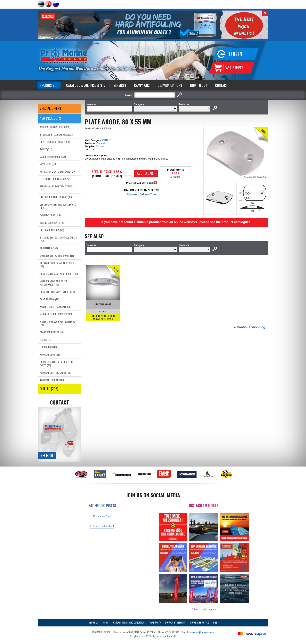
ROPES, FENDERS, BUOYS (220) (55, 142)
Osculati (101, 143)
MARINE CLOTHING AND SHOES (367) (57, 314)
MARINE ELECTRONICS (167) (53, 157)
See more (47, 455)
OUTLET (107, 140)
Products (47, 85)
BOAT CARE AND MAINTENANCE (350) (57, 292)
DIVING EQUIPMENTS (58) (52, 332)
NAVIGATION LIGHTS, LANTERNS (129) (58, 172)
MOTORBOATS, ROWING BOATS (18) (57, 256)
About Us (94, 622)
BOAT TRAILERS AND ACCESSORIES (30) (59, 274)
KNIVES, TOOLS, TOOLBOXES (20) (56, 307)
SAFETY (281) (46, 149)
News (106, 622)
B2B (215, 622)
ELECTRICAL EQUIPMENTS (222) (55, 179)
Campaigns (142, 85)
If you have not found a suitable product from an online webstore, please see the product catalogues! (176, 222)
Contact (221, 85)
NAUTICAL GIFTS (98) (50, 354)
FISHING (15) (46, 340)
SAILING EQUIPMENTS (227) (53, 223)
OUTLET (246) (49, 389)
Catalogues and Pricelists (86, 85)
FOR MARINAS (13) (48, 347)
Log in (236, 54)
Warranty (156, 622)
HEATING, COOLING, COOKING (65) (56, 197)
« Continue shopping (250, 327)
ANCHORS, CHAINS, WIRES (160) (55, 127)
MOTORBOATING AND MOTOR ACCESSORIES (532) (54, 283)
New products (50, 118)
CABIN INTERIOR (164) (50, 215)
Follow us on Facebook (102, 526)
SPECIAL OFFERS (50, 108)
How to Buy (199, 85)
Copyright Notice (199, 622)
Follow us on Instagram (204, 609)
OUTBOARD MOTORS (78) (52, 230)
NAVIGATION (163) (48, 164)
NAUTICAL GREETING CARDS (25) (55, 373)
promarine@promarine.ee (201, 632)
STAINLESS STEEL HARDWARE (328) (57, 134)
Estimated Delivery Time (142, 194)
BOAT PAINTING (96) (49, 299)
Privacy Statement (175, 622)
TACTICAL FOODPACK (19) (52, 380)
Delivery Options (170, 85)
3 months (176, 177)
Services (120, 85)
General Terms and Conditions (129, 622)
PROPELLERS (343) (49, 248)
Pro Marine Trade (102, 516)
